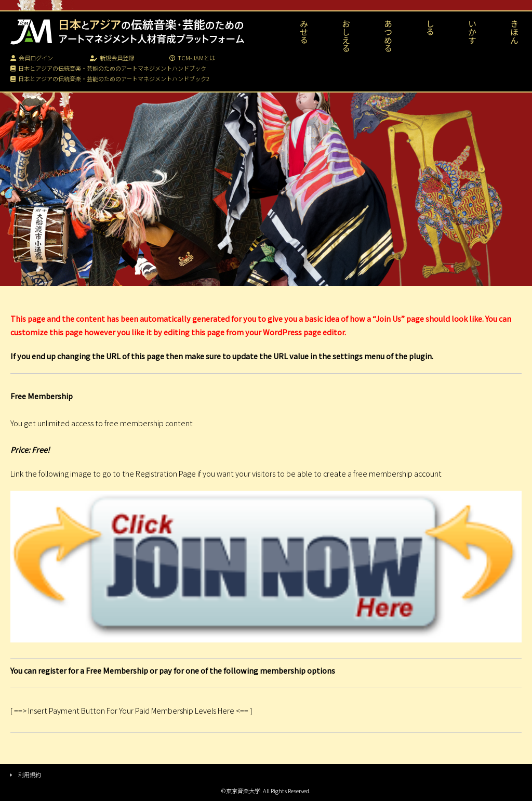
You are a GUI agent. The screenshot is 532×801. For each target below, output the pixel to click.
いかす (472, 32)
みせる (304, 32)
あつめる (388, 36)
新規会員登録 (112, 58)
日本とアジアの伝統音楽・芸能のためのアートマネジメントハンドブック (108, 68)
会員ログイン (32, 58)
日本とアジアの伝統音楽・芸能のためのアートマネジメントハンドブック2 (110, 78)
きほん (514, 32)
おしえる (346, 36)
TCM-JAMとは (192, 58)
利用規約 (30, 774)
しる (430, 28)
